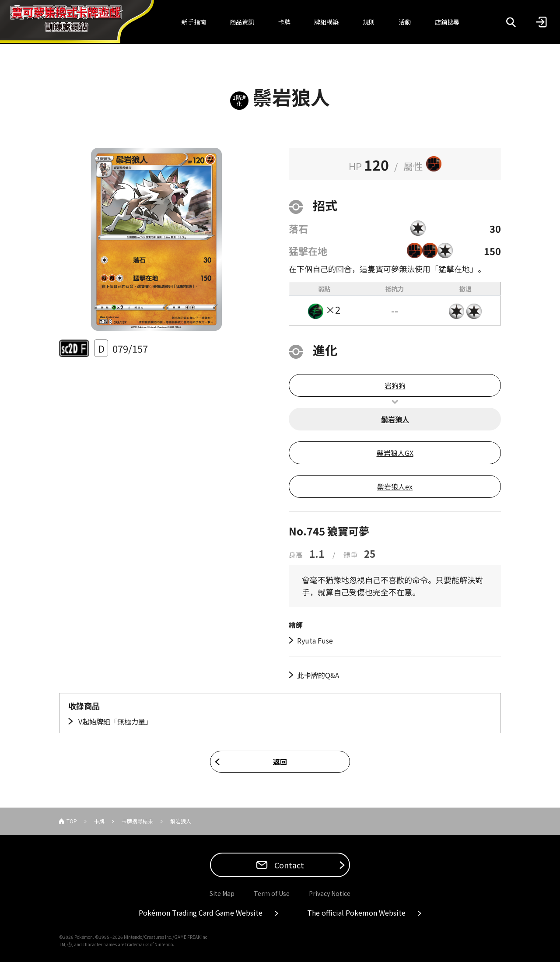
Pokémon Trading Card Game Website (201, 913)
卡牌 (284, 22)
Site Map (222, 893)
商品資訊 (242, 22)
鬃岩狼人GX (395, 453)
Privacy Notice (330, 893)
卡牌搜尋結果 (137, 821)
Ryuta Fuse (315, 640)
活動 (405, 22)
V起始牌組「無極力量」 (114, 721)
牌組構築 (326, 22)
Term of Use (272, 893)
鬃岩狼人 (395, 419)
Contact (288, 865)
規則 (369, 22)
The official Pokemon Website (356, 913)
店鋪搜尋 (447, 22)
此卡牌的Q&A (318, 675)
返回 (280, 762)
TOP (72, 821)
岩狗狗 (395, 385)
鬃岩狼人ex (395, 486)
